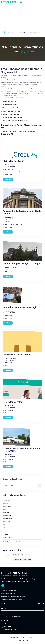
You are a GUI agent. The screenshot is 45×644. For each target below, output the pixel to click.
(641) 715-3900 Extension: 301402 (31, 32)
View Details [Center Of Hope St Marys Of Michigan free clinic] (8, 276)
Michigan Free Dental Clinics (22, 560)
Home (12, 52)
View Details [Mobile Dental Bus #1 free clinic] (8, 179)
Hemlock (7, 525)
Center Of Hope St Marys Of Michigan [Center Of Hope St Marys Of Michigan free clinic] (22, 264)
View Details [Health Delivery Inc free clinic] (8, 417)
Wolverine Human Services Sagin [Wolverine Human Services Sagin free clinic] (20, 307)
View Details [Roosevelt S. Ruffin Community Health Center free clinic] (8, 232)
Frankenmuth (8, 519)
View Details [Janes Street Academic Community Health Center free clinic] (8, 466)
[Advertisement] (22, 18)
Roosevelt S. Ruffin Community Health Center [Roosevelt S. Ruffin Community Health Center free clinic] (22, 212)
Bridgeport (8, 506)
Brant (6, 503)
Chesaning (8, 516)
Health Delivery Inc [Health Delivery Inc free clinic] (13, 402)
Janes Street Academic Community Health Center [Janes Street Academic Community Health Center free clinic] (21, 450)
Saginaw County (19, 495)
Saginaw (7, 534)
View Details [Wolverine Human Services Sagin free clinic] (8, 323)
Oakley (6, 531)
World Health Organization (8, 593)
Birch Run (7, 500)
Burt (6, 509)
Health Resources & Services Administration (13, 597)
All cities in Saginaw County (12, 542)
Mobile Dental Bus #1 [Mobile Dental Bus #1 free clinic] (14, 161)
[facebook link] (3, 586)
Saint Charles (8, 537)
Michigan (18, 52)
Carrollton (7, 512)
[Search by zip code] (40, 485)
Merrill (6, 528)
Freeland (7, 522)
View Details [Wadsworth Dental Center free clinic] (8, 370)
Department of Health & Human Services (12, 600)
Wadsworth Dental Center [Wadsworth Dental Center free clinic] (16, 355)
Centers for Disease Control (9, 590)
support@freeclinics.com (25, 34)
